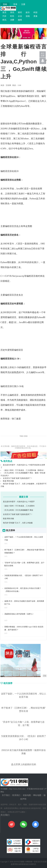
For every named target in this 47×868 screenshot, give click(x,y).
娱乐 (28, 12)
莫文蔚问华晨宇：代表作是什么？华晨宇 (19, 502)
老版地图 (27, 795)
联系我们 (16, 795)
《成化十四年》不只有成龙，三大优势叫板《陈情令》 (24, 470)
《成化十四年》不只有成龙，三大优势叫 (19, 506)
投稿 (5, 4)
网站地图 (37, 795)
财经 (20, 12)
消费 (12, 20)
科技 (35, 12)
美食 (35, 16)
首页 (4, 12)
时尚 (12, 16)
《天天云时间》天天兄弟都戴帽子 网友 (18, 510)
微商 (20, 20)
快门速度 (16, 419)
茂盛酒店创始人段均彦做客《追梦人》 (19, 614)
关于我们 (6, 795)
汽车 (4, 16)
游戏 (28, 16)
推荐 (6, 608)
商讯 (4, 20)
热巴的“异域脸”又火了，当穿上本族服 (18, 523)
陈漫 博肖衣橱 (8, 481)
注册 (23, 4)
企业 (20, 16)
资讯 (12, 12)
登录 (15, 4)
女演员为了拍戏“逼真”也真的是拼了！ (18, 478)
